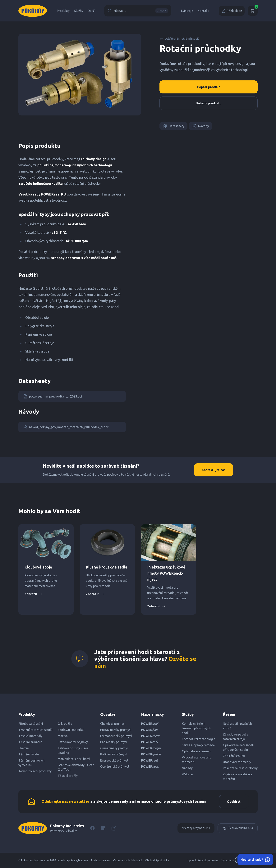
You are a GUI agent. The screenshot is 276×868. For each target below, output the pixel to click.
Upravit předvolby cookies (203, 860)
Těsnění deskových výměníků (32, 763)
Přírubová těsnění (31, 724)
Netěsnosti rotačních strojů (237, 726)
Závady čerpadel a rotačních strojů (236, 737)
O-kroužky (65, 724)
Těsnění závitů (29, 754)
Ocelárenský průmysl (115, 767)
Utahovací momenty (237, 762)
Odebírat (234, 802)
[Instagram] (114, 828)
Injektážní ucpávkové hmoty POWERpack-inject (166, 573)
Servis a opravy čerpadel (199, 745)
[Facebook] (92, 828)
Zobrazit (34, 594)
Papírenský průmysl (114, 742)
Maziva (63, 736)
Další (91, 11)
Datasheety (173, 126)
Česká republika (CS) (238, 828)
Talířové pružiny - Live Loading (73, 750)
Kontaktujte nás (214, 470)
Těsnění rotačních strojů (35, 730)
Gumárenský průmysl (115, 748)
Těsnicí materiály (30, 736)
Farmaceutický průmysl (116, 736)
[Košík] (253, 11)
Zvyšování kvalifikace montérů (238, 776)
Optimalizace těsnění (197, 751)
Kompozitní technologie (198, 739)
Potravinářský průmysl (116, 730)
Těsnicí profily (68, 776)
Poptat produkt (209, 87)
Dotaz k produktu (209, 103)
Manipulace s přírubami (74, 759)
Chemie (23, 748)
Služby (79, 11)
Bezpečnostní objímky (73, 742)
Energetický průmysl (114, 760)
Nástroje (187, 11)
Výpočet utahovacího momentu (197, 760)
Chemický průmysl (113, 724)
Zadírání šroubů (234, 756)
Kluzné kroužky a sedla (107, 567)
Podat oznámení (101, 860)
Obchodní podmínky (157, 860)
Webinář (188, 774)
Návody (200, 126)
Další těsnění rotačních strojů (179, 39)
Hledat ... (138, 11)
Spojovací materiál (71, 730)
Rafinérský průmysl (113, 754)
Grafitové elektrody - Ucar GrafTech (76, 767)
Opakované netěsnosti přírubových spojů (239, 747)
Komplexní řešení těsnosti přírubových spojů (196, 728)
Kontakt (203, 11)
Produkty (63, 11)
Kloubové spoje (38, 567)
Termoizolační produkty (35, 771)
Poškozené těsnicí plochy (240, 768)
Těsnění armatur (30, 742)
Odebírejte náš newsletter (65, 801)
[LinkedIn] (103, 828)
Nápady (187, 768)
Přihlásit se (232, 11)
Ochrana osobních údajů (128, 860)
